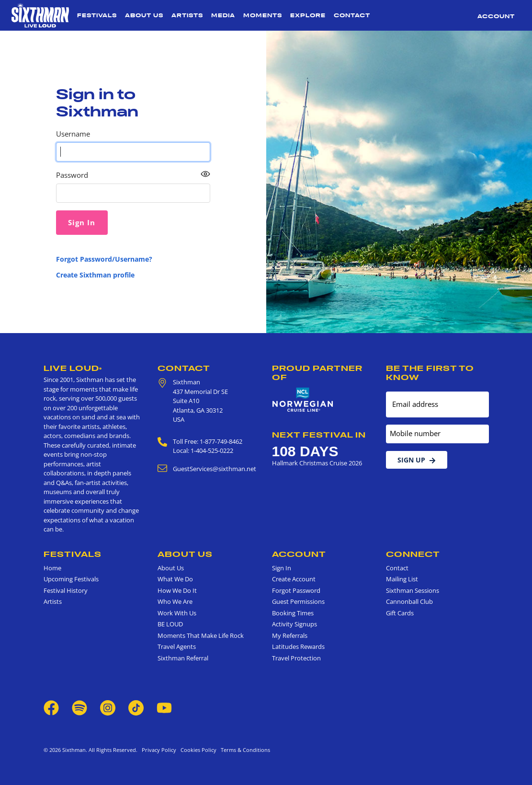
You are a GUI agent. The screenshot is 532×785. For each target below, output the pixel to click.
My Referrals (290, 635)
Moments (263, 15)
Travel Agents (177, 646)
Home (52, 568)
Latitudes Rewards (298, 646)
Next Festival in (319, 435)
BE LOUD (170, 624)
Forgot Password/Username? (104, 259)
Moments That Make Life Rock (201, 635)
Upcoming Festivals (71, 579)
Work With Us (177, 613)
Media (223, 15)
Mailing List (402, 579)
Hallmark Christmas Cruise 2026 (317, 463)
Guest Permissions (298, 601)
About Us (144, 15)
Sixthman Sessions (413, 590)
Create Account (294, 579)
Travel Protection (296, 658)
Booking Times (293, 613)
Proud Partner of (317, 373)
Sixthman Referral (183, 658)
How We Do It (177, 590)
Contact (352, 15)
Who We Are (175, 601)
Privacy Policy (159, 750)
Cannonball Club (409, 601)
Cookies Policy (197, 750)
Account (496, 16)
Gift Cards (400, 613)
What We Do (175, 579)
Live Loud (73, 368)
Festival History (66, 590)
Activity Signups (294, 624)
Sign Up (417, 460)
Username (73, 134)
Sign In (282, 568)
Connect (413, 554)
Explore (308, 15)
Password (72, 175)
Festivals (97, 15)
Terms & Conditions (244, 750)
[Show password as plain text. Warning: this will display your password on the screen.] (205, 174)
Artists (187, 15)
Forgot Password (296, 590)
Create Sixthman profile (95, 275)
